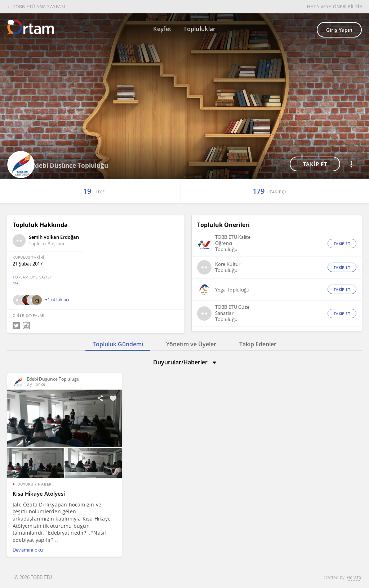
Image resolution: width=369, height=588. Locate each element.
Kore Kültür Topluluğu (228, 267)
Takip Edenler (258, 344)
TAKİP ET (315, 164)
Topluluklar (200, 29)
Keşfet (162, 29)
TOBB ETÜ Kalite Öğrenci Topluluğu (233, 243)
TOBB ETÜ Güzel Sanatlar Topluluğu (233, 313)
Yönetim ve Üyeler (191, 344)
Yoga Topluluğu (232, 290)
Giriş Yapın (339, 30)
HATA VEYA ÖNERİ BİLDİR (334, 7)
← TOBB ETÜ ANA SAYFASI (36, 7)
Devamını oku (28, 550)
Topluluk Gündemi (118, 344)
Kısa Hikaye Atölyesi (39, 493)
